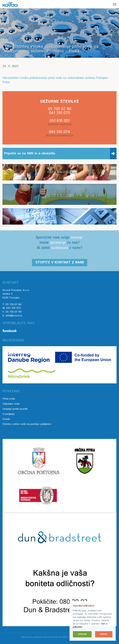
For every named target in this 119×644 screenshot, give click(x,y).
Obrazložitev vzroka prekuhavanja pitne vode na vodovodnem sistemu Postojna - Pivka (56, 80)
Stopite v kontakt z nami (60, 263)
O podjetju (8, 414)
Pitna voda (9, 399)
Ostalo (6, 419)
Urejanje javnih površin (15, 409)
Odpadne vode (11, 404)
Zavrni (104, 634)
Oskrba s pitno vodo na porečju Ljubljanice (27, 424)
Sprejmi (82, 634)
